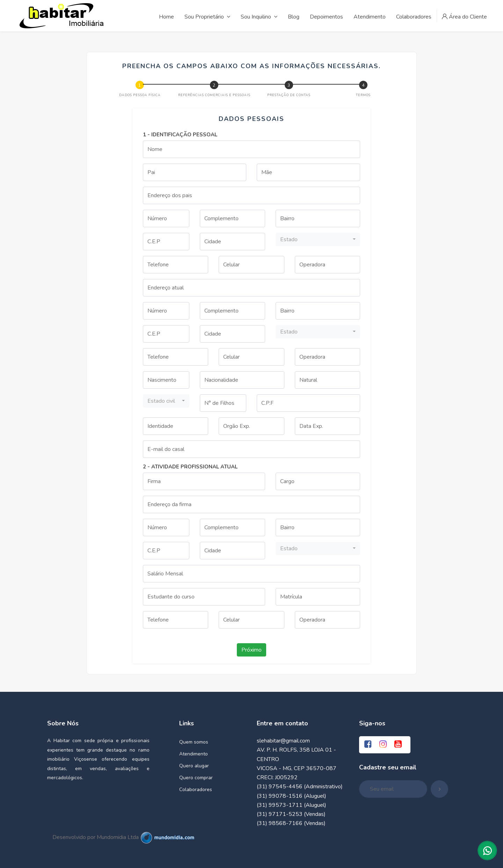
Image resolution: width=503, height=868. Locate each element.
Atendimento (194, 754)
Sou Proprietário (207, 17)
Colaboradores (196, 790)
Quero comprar (196, 778)
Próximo (251, 650)
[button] (318, 239)
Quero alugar (194, 766)
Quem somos (194, 742)
